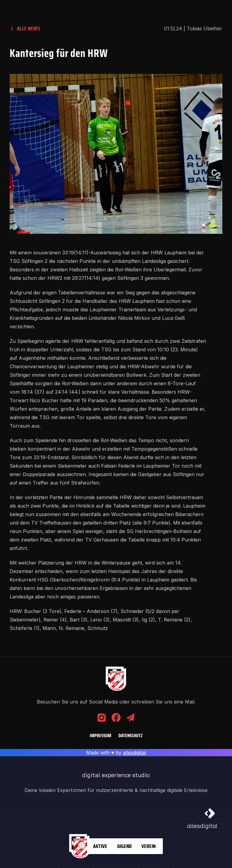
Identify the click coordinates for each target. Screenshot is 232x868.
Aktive (100, 846)
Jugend (124, 846)
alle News (25, 28)
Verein (148, 846)
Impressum (100, 735)
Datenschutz (130, 735)
